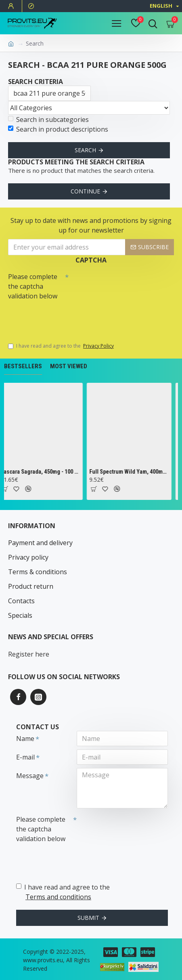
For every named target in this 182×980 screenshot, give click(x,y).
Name (25, 739)
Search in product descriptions (58, 129)
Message (30, 776)
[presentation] (65, 317)
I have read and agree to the (62, 346)
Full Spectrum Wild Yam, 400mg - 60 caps (131, 472)
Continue (85, 191)
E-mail (25, 757)
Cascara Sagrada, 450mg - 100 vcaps (42, 472)
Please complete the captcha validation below (33, 286)
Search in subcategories (48, 120)
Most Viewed (69, 366)
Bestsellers (23, 366)
